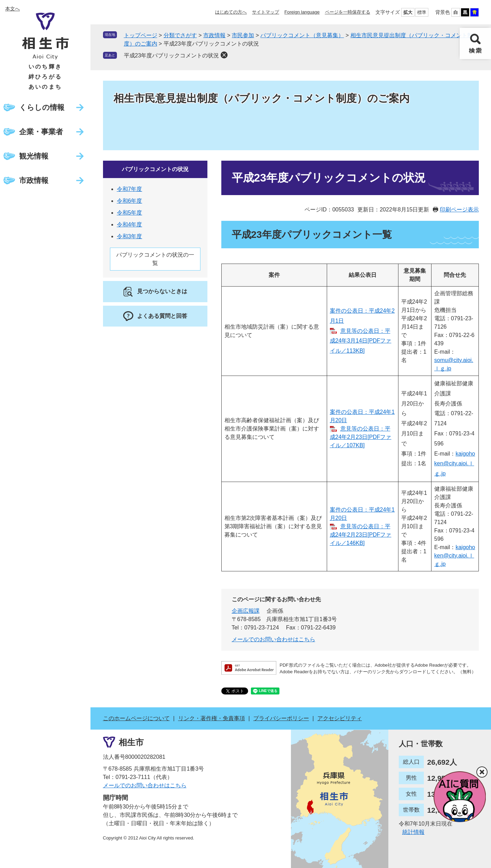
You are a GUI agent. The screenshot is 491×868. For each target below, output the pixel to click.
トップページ (141, 35)
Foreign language (302, 12)
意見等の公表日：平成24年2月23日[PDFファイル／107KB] (361, 437)
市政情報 (34, 180)
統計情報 (413, 832)
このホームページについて (136, 718)
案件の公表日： (349, 510)
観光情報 (34, 156)
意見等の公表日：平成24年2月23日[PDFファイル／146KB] (361, 535)
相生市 (131, 742)
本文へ (13, 9)
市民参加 (243, 35)
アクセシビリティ (340, 718)
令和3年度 (130, 236)
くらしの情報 (42, 107)
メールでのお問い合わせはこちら (274, 639)
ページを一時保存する (348, 12)
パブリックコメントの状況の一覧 (155, 259)
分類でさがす (180, 35)
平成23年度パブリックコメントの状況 (172, 55)
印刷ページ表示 (459, 210)
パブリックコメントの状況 (155, 169)
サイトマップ (266, 12)
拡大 (408, 12)
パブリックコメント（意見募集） (302, 35)
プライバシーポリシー (281, 718)
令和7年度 (130, 189)
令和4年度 (130, 224)
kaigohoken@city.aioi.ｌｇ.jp (455, 464)
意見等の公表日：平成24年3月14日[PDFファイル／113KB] (361, 341)
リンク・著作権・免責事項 (212, 718)
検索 (475, 43)
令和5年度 (130, 213)
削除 (224, 55)
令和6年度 (130, 201)
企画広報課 (246, 611)
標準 (422, 12)
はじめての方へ (231, 12)
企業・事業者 (41, 132)
